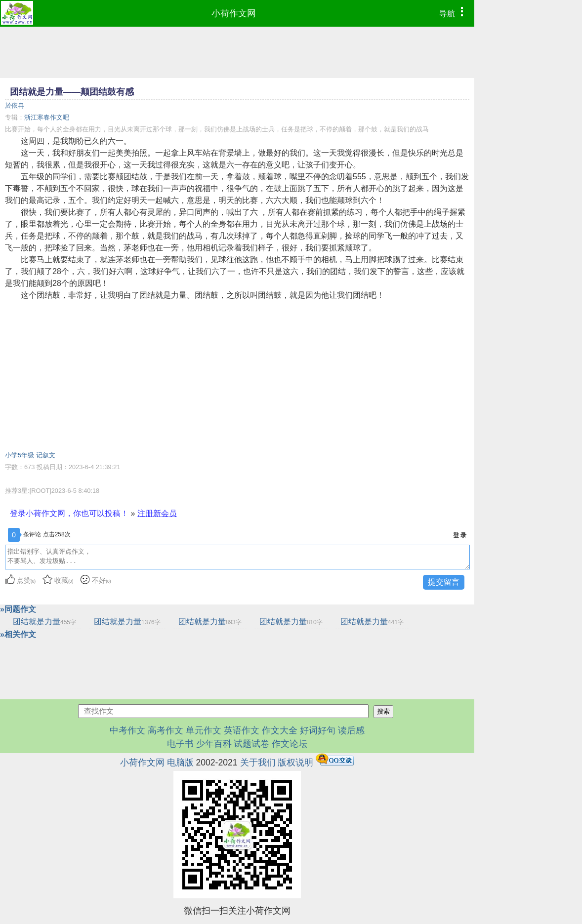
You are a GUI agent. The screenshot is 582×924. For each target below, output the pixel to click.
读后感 (351, 730)
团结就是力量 (44, 622)
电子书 (182, 744)
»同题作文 (18, 609)
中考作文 (127, 730)
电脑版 (180, 763)
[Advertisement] (237, 375)
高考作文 (166, 730)
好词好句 (318, 730)
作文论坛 (290, 744)
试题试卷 (251, 744)
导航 (454, 12)
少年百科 (214, 744)
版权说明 (295, 763)
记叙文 (46, 455)
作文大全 (280, 730)
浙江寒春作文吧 (47, 117)
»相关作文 (18, 634)
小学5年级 (20, 455)
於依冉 (15, 105)
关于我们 (258, 763)
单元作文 (204, 730)
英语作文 (242, 730)
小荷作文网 (234, 13)
